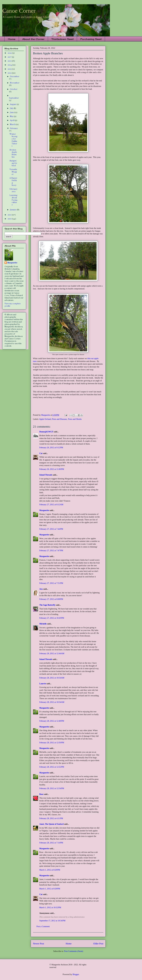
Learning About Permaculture (13, 200)
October (14, 89)
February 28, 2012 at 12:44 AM (52, 653)
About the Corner (33, 39)
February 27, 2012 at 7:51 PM (51, 583)
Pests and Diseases (60, 419)
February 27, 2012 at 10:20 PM (52, 618)
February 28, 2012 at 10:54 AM (52, 678)
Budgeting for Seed (13, 163)
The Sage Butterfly (47, 605)
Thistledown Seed (62, 39)
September (14, 98)
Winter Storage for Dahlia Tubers (13, 140)
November (15, 83)
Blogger (76, 974)
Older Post (98, 944)
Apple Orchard (45, 419)
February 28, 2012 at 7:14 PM (51, 843)
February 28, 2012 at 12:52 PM (52, 767)
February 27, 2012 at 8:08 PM (51, 599)
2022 (10, 53)
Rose (41, 794)
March (13, 124)
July (12, 108)
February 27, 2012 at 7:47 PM (51, 551)
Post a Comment (43, 926)
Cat (41, 453)
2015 (10, 61)
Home (12, 39)
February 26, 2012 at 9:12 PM (51, 448)
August (13, 104)
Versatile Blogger (13, 172)
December (15, 76)
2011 (10, 215)
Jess (41, 589)
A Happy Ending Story (13, 182)
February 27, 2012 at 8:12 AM (51, 505)
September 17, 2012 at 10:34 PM (52, 921)
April (12, 120)
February (14, 128)
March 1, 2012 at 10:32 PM (50, 908)
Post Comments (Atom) (74, 951)
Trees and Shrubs (75, 419)
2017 (10, 57)
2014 (10, 65)
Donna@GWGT (46, 432)
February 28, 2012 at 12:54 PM (52, 788)
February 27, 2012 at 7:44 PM (51, 529)
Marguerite (44, 510)
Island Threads (46, 475)
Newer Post (38, 944)
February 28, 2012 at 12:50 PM (52, 743)
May (12, 116)
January (13, 210)
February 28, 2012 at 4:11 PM (51, 818)
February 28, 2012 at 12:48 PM (52, 721)
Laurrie (43, 684)
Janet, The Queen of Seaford (51, 824)
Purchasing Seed (91, 39)
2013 (10, 69)
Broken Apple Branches (13, 153)
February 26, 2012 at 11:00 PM (52, 469)
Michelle (43, 624)
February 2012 (13, 190)
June (12, 112)
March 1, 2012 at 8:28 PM (50, 870)
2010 (10, 219)
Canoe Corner (19, 11)
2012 (10, 73)
